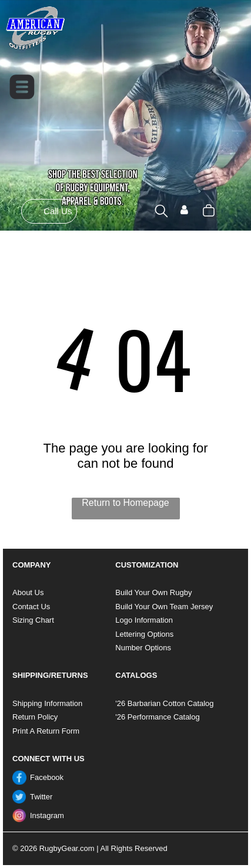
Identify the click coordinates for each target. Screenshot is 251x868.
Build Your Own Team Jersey (164, 607)
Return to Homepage (125, 503)
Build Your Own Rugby (153, 592)
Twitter (41, 797)
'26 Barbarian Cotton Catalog (164, 703)
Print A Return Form (46, 731)
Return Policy (35, 717)
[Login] (184, 211)
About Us (28, 592)
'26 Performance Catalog (157, 717)
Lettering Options (144, 634)
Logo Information (144, 620)
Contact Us (31, 607)
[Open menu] (22, 87)
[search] (161, 212)
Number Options (143, 648)
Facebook (47, 777)
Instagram (47, 815)
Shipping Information (47, 703)
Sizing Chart (33, 620)
